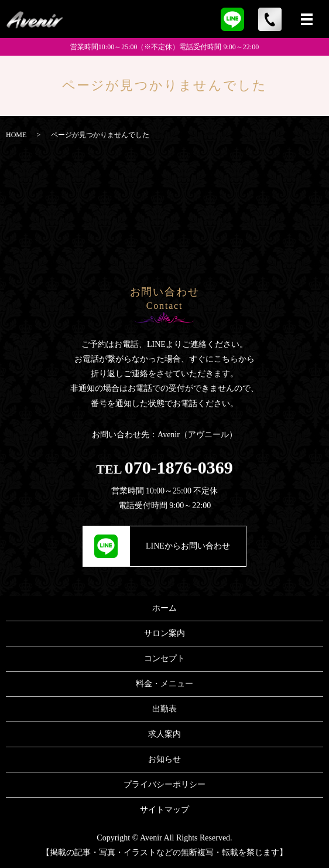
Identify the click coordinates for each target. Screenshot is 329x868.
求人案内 (164, 734)
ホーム (164, 608)
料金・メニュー (164, 684)
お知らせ (164, 759)
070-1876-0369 (179, 467)
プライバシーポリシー (164, 784)
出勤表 (164, 709)
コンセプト (164, 658)
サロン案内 (164, 633)
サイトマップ (164, 810)
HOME (16, 135)
